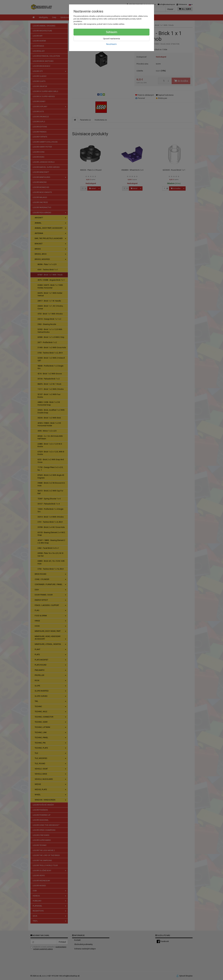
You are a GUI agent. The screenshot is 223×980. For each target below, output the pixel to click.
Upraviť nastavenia (111, 39)
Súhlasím (112, 32)
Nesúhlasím (111, 44)
